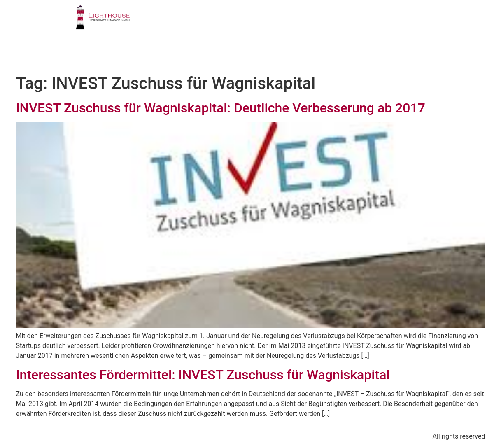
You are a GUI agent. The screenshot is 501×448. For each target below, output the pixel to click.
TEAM (316, 22)
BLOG (391, 52)
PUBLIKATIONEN (372, 22)
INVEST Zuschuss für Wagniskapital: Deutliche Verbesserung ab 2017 (221, 108)
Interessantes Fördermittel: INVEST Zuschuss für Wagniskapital (203, 375)
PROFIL (192, 22)
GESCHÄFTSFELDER (255, 22)
